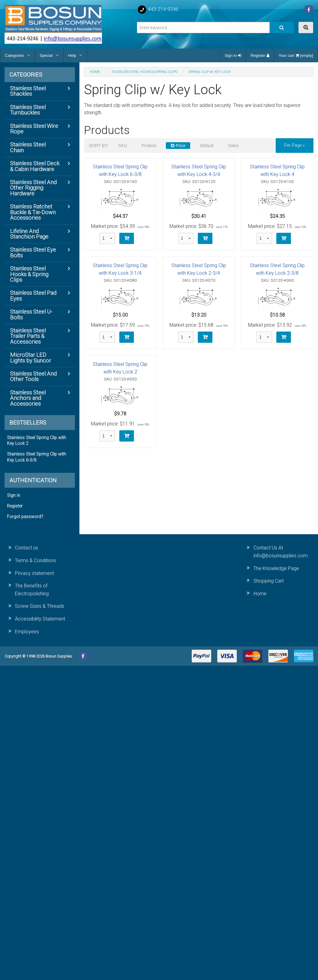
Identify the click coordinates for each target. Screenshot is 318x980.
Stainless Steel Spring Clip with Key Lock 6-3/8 (37, 457)
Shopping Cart (269, 581)
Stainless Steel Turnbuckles (28, 110)
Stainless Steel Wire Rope (34, 129)
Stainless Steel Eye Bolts (33, 252)
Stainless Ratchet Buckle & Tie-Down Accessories (33, 212)
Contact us (26, 548)
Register (260, 55)
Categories (14, 55)
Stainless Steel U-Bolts (31, 314)
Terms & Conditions (36, 560)
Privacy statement (34, 573)
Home (260, 594)
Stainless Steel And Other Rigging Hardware (33, 188)
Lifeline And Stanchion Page (29, 234)
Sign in (233, 55)
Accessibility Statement (40, 619)
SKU (122, 146)
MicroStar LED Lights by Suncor (31, 358)
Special (46, 55)
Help (72, 55)
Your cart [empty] (296, 55)
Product (149, 146)
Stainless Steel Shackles (28, 91)
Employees (27, 632)
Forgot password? (25, 517)
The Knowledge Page (276, 568)
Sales (234, 146)
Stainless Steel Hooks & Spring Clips (29, 274)
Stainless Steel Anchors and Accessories (28, 398)
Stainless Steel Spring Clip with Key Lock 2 (37, 441)
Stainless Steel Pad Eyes (33, 296)
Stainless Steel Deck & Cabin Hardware (35, 166)
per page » (295, 145)
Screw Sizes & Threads (40, 606)
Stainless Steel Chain (28, 147)
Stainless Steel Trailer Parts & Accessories (28, 336)
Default (207, 146)
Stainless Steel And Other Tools (33, 376)
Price (178, 146)
